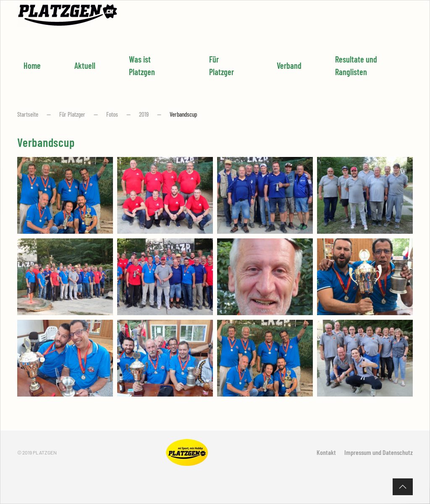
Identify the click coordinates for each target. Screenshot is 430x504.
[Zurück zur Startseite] (68, 15)
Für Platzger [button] (222, 65)
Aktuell (85, 65)
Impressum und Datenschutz (379, 452)
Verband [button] (289, 65)
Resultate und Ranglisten (356, 65)
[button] (403, 487)
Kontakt (326, 452)
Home (32, 65)
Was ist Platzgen (142, 65)
